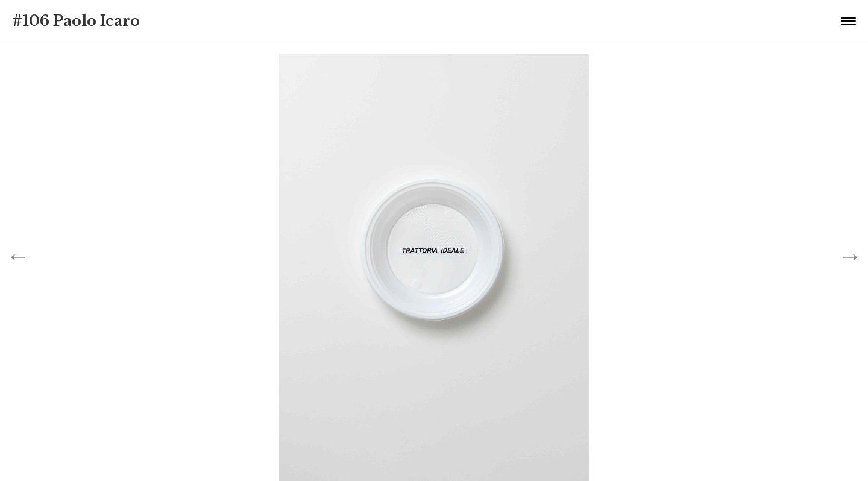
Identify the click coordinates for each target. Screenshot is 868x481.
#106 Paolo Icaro (76, 21)
